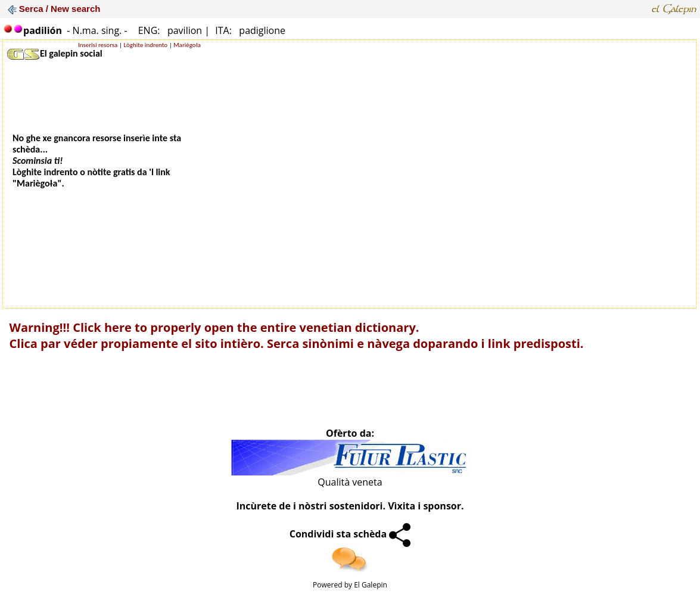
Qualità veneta (350, 482)
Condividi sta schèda (350, 534)
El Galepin (371, 585)
